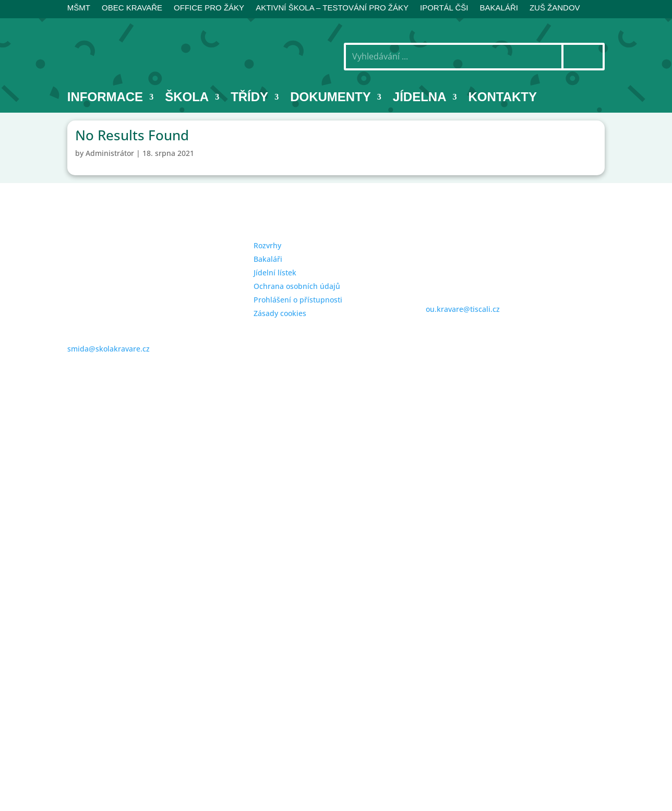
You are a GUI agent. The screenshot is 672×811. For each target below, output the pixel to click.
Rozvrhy (267, 245)
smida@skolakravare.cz (109, 349)
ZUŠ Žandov (555, 8)
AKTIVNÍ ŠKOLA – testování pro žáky (332, 8)
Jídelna (420, 99)
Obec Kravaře (132, 8)
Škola (187, 99)
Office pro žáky (209, 8)
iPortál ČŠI (444, 8)
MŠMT (79, 8)
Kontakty (502, 99)
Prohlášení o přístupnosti (298, 300)
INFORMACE (105, 99)
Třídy (249, 99)
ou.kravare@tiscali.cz (463, 309)
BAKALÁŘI (499, 8)
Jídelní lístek (275, 273)
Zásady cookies (280, 313)
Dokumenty (331, 99)
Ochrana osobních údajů (297, 286)
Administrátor (110, 153)
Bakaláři (268, 259)
